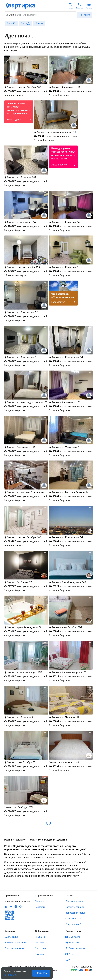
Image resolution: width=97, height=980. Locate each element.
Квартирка (22, 6)
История (39, 943)
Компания (40, 937)
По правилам (10, 974)
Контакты (40, 907)
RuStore (20, 907)
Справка (39, 901)
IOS (6, 907)
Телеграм (74, 943)
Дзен (71, 954)
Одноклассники (77, 948)
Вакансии (40, 954)
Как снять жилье (74, 901)
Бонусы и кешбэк (74, 924)
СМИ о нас (41, 948)
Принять (41, 973)
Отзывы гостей (73, 919)
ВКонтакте (74, 937)
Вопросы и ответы (75, 913)
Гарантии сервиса (75, 907)
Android (11, 907)
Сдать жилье (11, 937)
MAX (68, 960)
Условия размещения (16, 943)
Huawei (16, 907)
